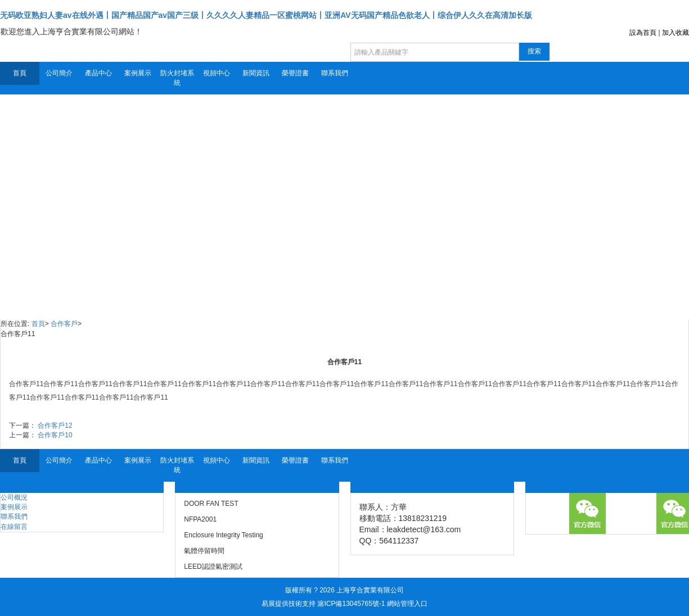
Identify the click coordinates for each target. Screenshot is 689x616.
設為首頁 (643, 33)
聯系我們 (335, 73)
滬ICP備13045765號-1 (351, 604)
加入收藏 (676, 33)
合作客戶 (64, 324)
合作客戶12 (55, 425)
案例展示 (138, 73)
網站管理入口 (407, 604)
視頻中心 (217, 73)
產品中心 (98, 73)
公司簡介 (59, 73)
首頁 (20, 73)
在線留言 (14, 527)
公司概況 (14, 497)
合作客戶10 (55, 435)
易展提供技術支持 (289, 604)
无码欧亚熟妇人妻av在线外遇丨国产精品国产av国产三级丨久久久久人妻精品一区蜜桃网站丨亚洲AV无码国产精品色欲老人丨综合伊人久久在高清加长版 (266, 15)
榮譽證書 (295, 73)
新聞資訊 (256, 73)
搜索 (534, 51)
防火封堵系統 (177, 78)
